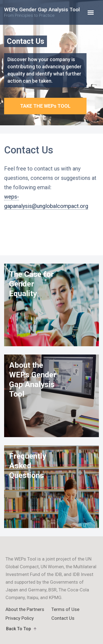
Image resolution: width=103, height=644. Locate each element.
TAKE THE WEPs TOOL (45, 106)
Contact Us (63, 618)
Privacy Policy (20, 618)
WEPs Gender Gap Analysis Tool (42, 12)
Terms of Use (65, 609)
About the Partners (25, 609)
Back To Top (19, 629)
